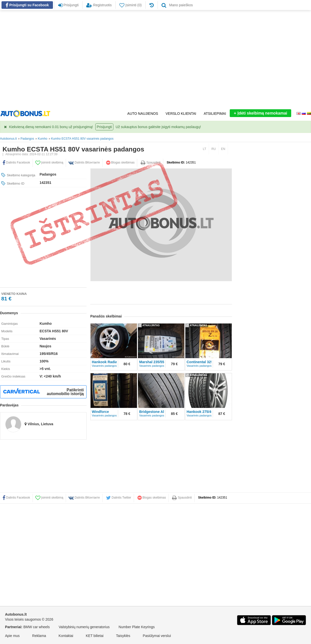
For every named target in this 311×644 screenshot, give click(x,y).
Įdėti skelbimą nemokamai (260, 113)
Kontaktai (66, 636)
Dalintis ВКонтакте (84, 498)
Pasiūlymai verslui (157, 636)
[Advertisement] (47, 60)
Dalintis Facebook (16, 498)
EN (223, 149)
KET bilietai (95, 636)
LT (205, 149)
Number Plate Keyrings (137, 627)
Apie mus (12, 636)
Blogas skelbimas (120, 163)
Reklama (39, 636)
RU (214, 149)
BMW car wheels (36, 627)
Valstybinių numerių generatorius (84, 627)
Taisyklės (123, 636)
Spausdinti (150, 163)
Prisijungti (104, 127)
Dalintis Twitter (119, 498)
